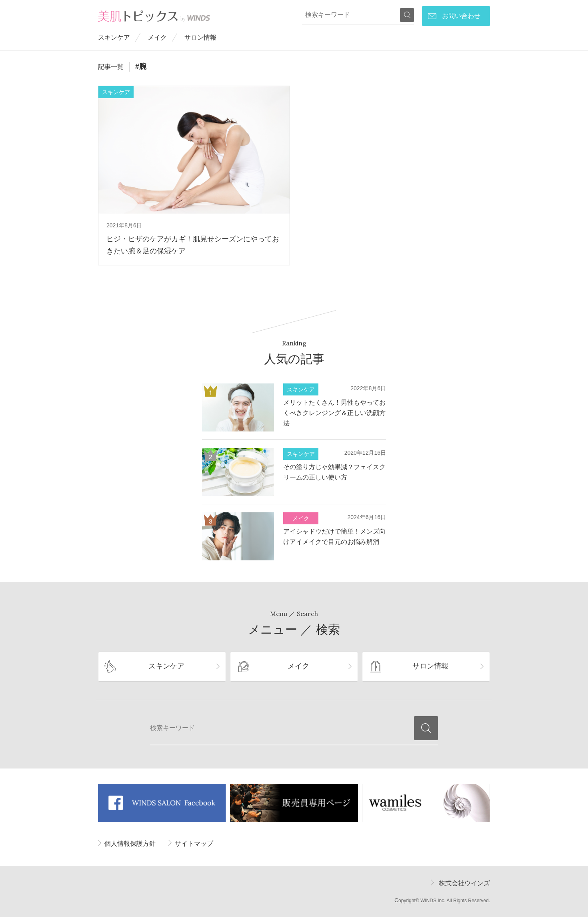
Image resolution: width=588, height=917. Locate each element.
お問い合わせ (461, 16)
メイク (157, 37)
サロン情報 (200, 37)
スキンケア (114, 37)
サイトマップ (194, 844)
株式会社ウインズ (464, 883)
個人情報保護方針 (130, 844)
